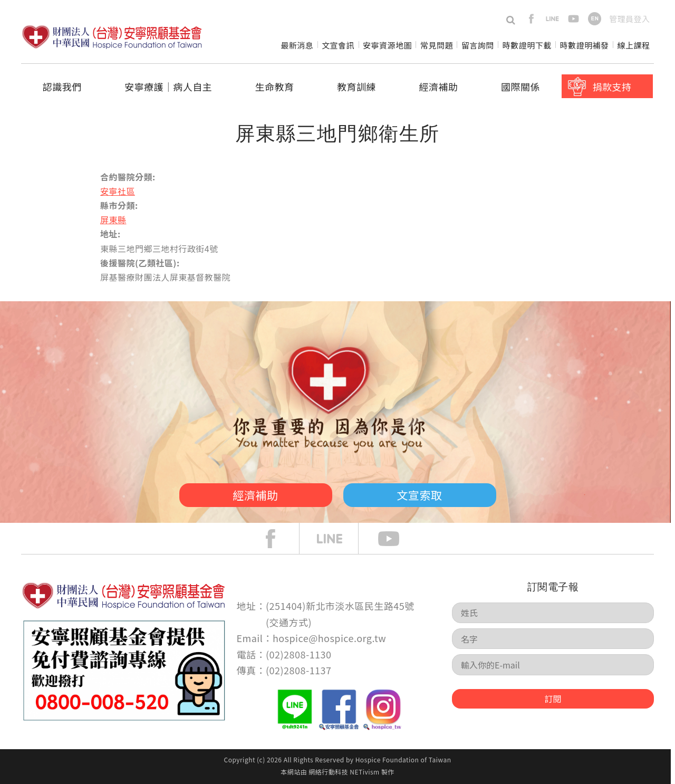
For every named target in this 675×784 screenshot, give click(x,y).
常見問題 (437, 45)
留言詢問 (478, 45)
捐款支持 (612, 87)
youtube (573, 19)
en (595, 19)
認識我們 (62, 87)
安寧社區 (118, 191)
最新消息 (297, 45)
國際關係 (520, 87)
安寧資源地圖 (387, 45)
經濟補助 (439, 87)
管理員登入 (629, 19)
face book (278, 539)
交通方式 (289, 622)
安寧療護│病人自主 (168, 87)
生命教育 (275, 87)
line (552, 19)
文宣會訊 (338, 45)
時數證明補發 (585, 45)
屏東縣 (113, 219)
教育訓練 (356, 87)
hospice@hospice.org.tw (329, 638)
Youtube (397, 539)
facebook (531, 19)
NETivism (364, 772)
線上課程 (634, 45)
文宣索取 (420, 495)
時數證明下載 (527, 45)
